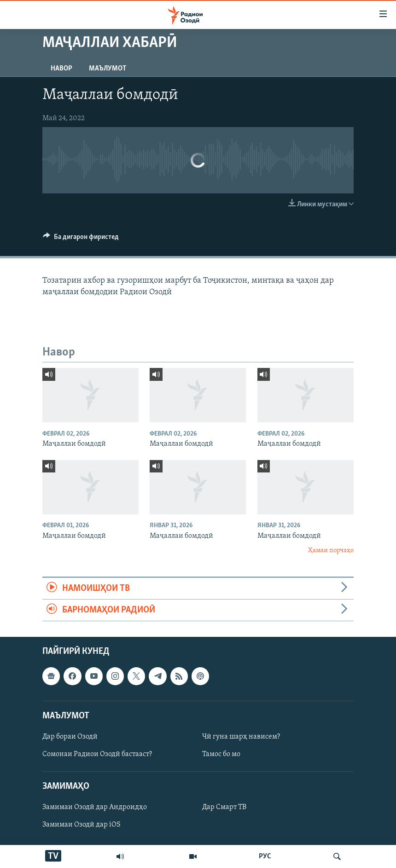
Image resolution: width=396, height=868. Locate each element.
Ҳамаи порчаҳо (331, 551)
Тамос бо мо (221, 754)
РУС (265, 856)
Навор (61, 69)
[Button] (81, 239)
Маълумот (108, 69)
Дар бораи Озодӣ (70, 737)
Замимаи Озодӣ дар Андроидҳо (95, 808)
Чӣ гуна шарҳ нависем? (241, 737)
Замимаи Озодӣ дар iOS (82, 825)
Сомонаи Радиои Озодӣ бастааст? (97, 754)
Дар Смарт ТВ (224, 808)
